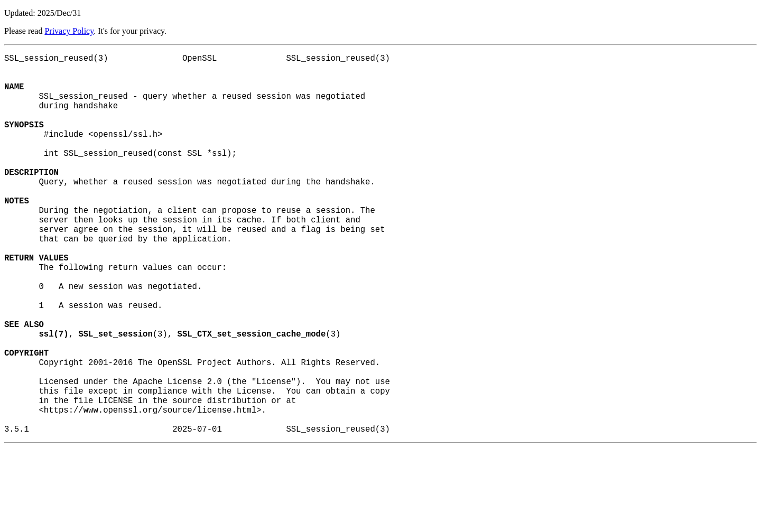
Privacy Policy (69, 31)
